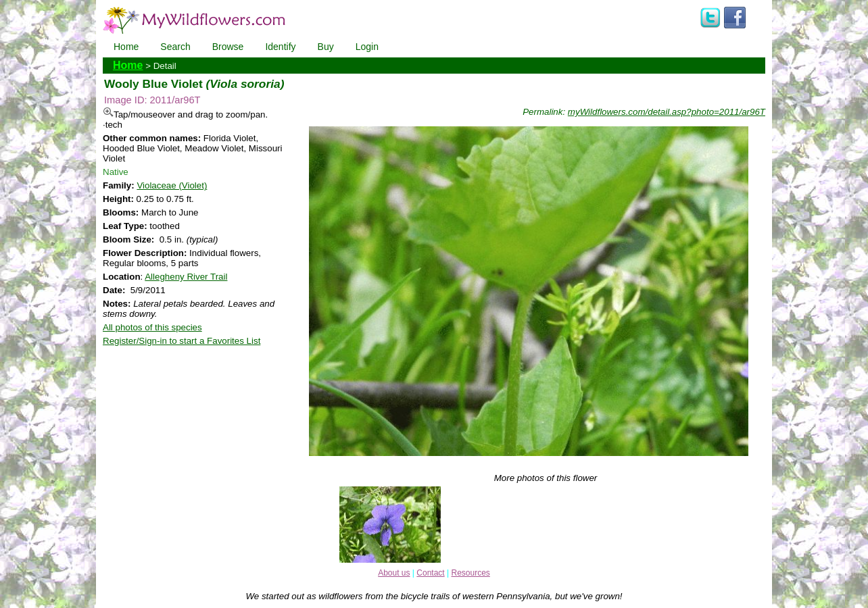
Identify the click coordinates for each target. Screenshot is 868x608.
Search (175, 47)
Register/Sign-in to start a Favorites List (182, 341)
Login (367, 47)
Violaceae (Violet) (172, 185)
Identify (280, 47)
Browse (228, 47)
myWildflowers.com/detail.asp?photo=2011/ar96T (667, 112)
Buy (326, 47)
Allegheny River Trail (186, 277)
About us (394, 573)
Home (126, 47)
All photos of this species (152, 327)
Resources (470, 573)
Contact (430, 573)
